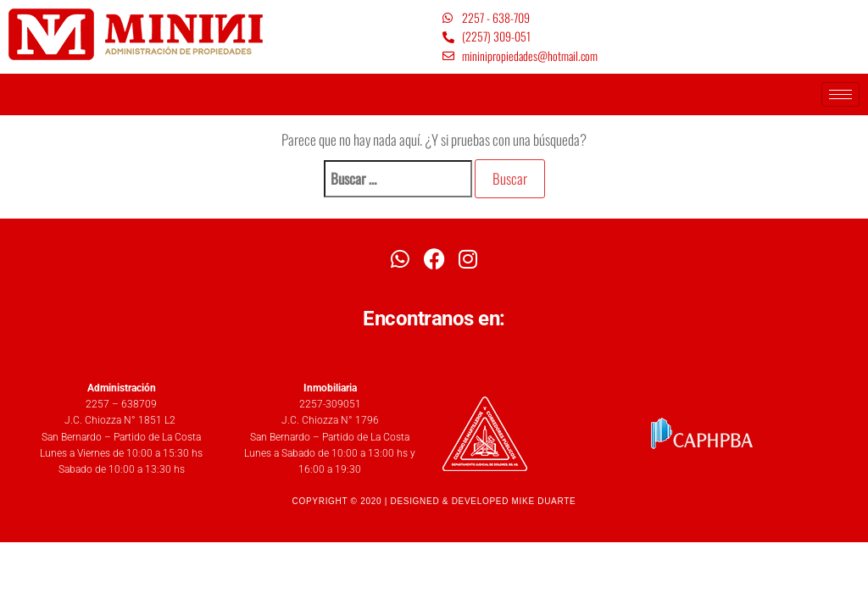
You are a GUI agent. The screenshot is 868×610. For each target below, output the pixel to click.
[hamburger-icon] (840, 94)
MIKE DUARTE (544, 501)
